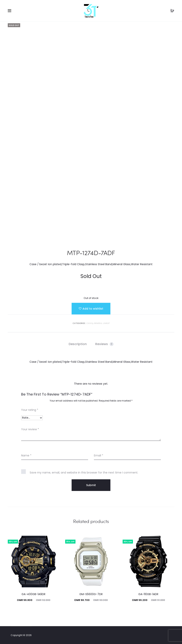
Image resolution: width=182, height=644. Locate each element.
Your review (30, 429)
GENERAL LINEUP (102, 323)
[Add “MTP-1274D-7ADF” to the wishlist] (91, 309)
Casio (90, 323)
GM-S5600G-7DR (91, 594)
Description (78, 344)
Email (99, 455)
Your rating (30, 410)
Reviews (104, 344)
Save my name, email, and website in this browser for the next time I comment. (84, 473)
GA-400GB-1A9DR (33, 594)
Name (26, 455)
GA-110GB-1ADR (148, 594)
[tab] (78, 344)
